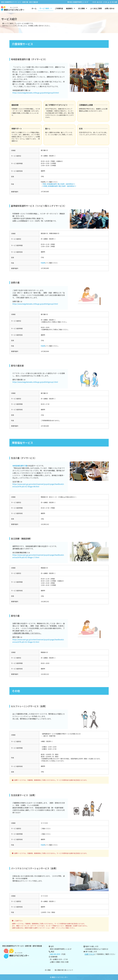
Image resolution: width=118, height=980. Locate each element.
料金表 (43, 263)
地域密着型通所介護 (20, 466)
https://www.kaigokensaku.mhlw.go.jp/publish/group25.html (36, 93)
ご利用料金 (59, 8)
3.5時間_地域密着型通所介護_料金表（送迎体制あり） (60, 186)
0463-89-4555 (55, 954)
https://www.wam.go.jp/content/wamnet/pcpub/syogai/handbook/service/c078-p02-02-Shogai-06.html (38, 485)
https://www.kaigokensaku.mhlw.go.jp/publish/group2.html (35, 304)
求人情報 (83, 8)
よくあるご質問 (96, 8)
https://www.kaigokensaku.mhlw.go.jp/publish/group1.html (35, 382)
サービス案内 (46, 8)
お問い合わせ (110, 8)
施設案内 (71, 8)
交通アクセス (89, 954)
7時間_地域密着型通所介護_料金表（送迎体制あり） (59, 184)
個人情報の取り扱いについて (64, 970)
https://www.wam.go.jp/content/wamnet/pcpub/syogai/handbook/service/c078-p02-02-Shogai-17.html (38, 556)
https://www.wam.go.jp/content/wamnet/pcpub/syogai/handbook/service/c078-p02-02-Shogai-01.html (38, 641)
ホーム (34, 8)
